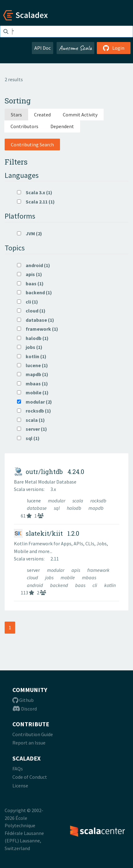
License (20, 786)
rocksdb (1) (34, 411)
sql (57, 508)
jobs (50, 577)
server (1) (32, 429)
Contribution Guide (33, 734)
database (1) (36, 320)
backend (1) (34, 292)
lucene (34, 501)
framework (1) (38, 329)
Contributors (24, 126)
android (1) (34, 265)
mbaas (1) (32, 384)
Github (23, 700)
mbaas (89, 577)
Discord (25, 709)
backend (60, 585)
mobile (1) (33, 392)
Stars (16, 115)
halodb (75, 508)
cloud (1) (31, 311)
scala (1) (31, 420)
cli (95, 585)
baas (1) (30, 283)
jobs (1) (30, 347)
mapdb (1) (33, 374)
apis (76, 570)
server (34, 570)
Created (42, 115)
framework (98, 570)
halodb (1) (33, 338)
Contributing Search (32, 145)
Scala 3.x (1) (35, 192)
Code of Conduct (30, 777)
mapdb (96, 508)
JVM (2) (30, 233)
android (35, 585)
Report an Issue (29, 743)
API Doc (43, 48)
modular (57, 501)
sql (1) (28, 438)
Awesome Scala (75, 48)
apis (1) (30, 274)
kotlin (110, 585)
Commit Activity (80, 115)
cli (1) (28, 302)
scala (78, 501)
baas (81, 585)
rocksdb (98, 501)
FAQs (18, 769)
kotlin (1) (32, 356)
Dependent (62, 126)
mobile (68, 577)
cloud (33, 577)
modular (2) (34, 402)
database (37, 508)
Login (114, 48)
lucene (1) (32, 365)
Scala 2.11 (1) (36, 202)
